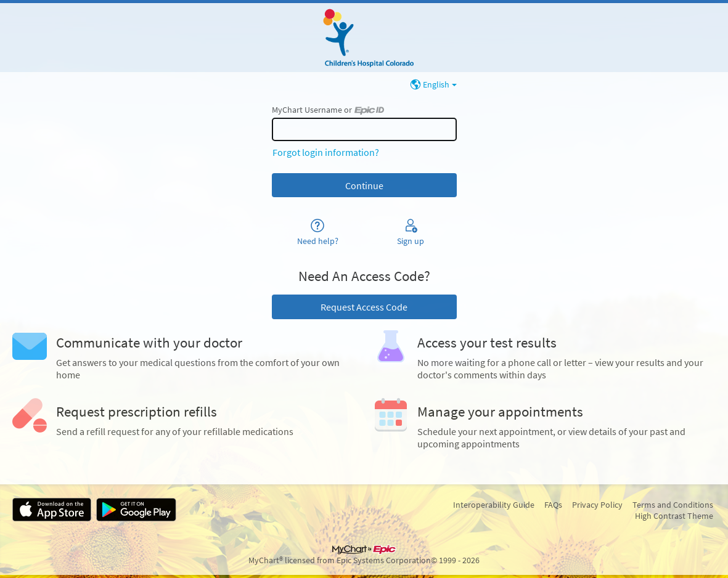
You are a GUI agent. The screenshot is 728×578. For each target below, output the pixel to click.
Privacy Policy (597, 505)
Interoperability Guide (494, 505)
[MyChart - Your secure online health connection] (364, 38)
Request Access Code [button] (364, 307)
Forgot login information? (326, 152)
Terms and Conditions (673, 505)
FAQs (553, 505)
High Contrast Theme (674, 516)
